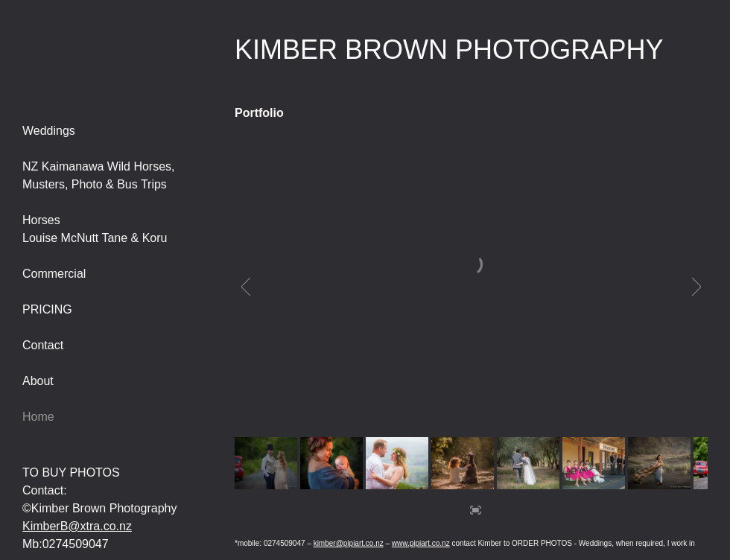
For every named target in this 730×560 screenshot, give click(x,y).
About (38, 381)
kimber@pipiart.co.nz (349, 543)
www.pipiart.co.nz (421, 543)
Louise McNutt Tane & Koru (95, 238)
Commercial (54, 274)
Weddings (49, 131)
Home (38, 417)
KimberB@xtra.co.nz (77, 526)
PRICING (47, 309)
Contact (43, 345)
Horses (41, 220)
